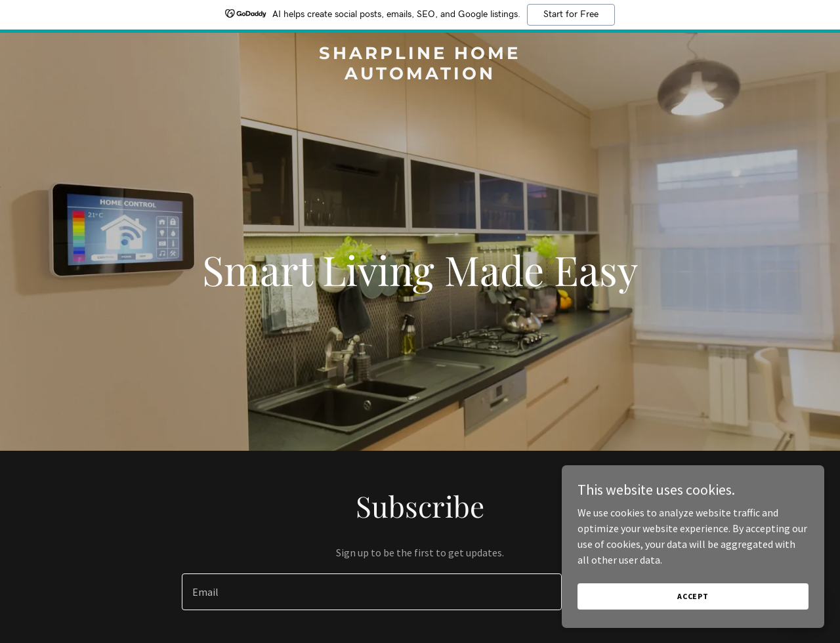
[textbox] (371, 592)
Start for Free (571, 14)
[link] (420, 75)
